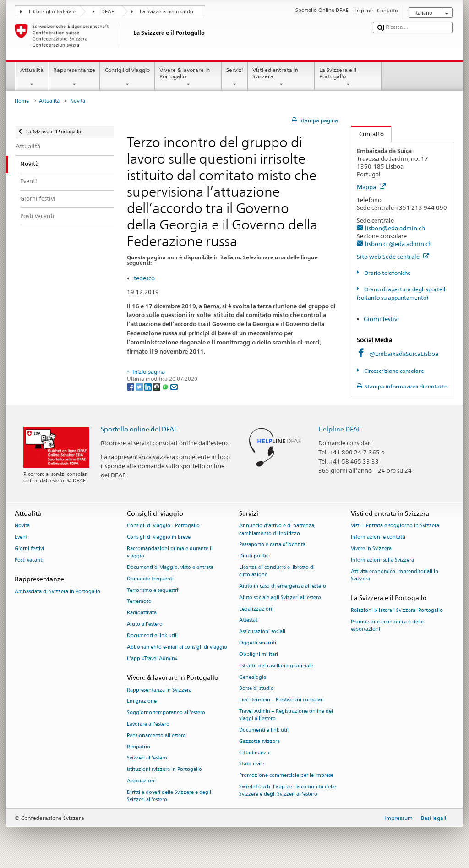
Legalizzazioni (256, 609)
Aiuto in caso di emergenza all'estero (283, 586)
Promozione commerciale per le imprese (286, 776)
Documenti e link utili (152, 636)
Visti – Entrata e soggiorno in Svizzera (395, 526)
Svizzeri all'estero (147, 758)
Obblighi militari (259, 654)
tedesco (144, 278)
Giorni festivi (381, 319)
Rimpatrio (139, 747)
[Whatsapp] (166, 386)
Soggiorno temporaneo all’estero (166, 713)
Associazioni (141, 781)
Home (22, 101)
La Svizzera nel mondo (166, 12)
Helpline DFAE (340, 429)
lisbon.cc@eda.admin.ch (398, 244)
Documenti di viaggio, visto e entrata (170, 567)
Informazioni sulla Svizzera (382, 560)
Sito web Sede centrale (393, 257)
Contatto (368, 134)
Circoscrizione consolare (393, 371)
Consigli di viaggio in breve (159, 538)
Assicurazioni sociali (262, 632)
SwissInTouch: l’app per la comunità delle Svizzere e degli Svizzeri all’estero (288, 790)
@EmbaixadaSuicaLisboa (404, 354)
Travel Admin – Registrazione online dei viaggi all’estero (286, 715)
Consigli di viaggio (127, 77)
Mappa (371, 187)
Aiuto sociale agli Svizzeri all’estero (280, 598)
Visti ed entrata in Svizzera (281, 77)
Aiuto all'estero (145, 624)
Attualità (32, 77)
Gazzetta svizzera (259, 741)
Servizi (235, 77)
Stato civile (252, 764)
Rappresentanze (74, 77)
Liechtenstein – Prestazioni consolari (281, 700)
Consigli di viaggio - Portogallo (163, 526)
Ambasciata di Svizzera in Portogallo (57, 592)
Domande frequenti (150, 579)
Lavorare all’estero (148, 724)
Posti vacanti (29, 560)
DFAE (108, 12)
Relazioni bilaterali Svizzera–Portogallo (397, 610)
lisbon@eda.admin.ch (395, 228)
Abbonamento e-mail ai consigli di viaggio (177, 647)
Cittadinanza (254, 753)
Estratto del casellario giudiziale (276, 666)
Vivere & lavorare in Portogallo (188, 77)
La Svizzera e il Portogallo (348, 77)
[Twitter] (140, 386)
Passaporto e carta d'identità (272, 545)
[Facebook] (131, 386)
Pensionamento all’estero (156, 735)
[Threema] (157, 386)
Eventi (22, 538)
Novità (22, 526)
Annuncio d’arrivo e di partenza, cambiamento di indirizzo (277, 530)
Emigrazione (142, 701)
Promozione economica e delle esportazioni (387, 625)
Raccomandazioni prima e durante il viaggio (170, 552)
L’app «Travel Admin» (152, 658)
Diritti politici (254, 556)
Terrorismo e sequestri (153, 590)
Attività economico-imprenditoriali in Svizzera (395, 575)
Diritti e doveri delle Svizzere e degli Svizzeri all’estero (169, 796)
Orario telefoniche (387, 273)
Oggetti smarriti (258, 643)
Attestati (249, 620)
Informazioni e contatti (378, 538)
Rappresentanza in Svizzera (159, 690)
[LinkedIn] (149, 386)
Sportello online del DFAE (139, 429)
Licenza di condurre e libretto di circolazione (277, 571)
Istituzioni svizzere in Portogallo (164, 770)
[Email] (174, 386)
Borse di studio (256, 689)
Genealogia (253, 677)
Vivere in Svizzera (371, 549)
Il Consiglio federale (52, 12)
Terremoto (139, 602)
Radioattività (142, 613)
